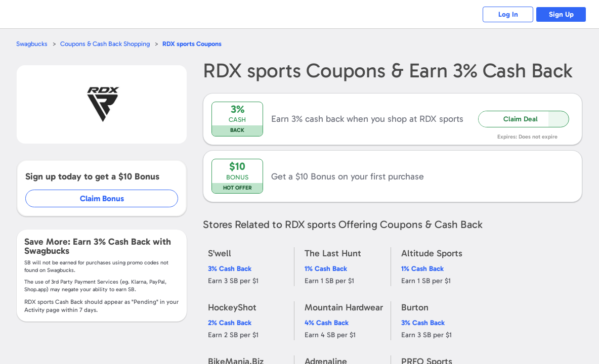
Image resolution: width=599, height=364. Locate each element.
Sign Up (561, 14)
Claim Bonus (102, 198)
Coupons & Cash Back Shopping (105, 44)
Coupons (192, 44)
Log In (508, 14)
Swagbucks (32, 44)
